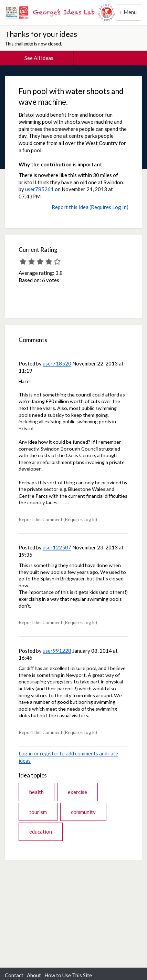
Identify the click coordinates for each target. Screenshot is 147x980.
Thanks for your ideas (41, 34)
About (34, 975)
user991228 (57, 651)
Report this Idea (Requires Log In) (90, 207)
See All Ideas (39, 58)
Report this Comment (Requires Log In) (58, 519)
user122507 (57, 547)
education (41, 832)
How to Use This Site (68, 975)
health (36, 792)
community (83, 812)
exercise (77, 792)
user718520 (57, 363)
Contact (14, 975)
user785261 (39, 189)
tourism (38, 812)
